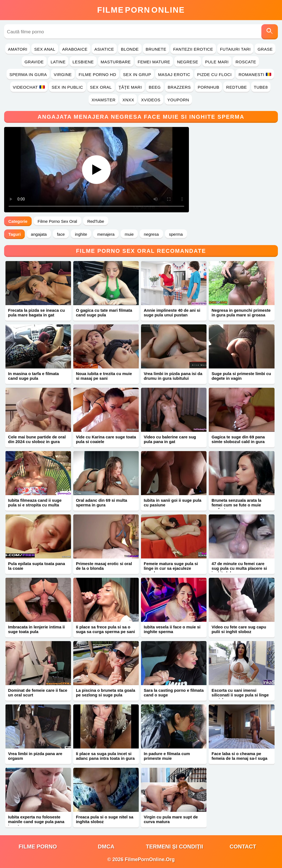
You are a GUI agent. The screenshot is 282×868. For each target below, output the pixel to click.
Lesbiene (83, 62)
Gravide (34, 62)
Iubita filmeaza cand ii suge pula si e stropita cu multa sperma (35, 505)
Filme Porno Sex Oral (57, 221)
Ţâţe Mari (130, 87)
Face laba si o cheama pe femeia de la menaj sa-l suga (239, 756)
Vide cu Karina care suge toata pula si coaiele (106, 439)
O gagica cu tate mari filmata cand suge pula (104, 313)
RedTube (236, 87)
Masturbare (116, 62)
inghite (81, 234)
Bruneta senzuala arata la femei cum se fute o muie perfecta (236, 505)
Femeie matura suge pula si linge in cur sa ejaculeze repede (171, 568)
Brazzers (179, 87)
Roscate (246, 62)
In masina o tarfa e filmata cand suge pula (33, 376)
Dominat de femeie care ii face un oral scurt (38, 693)
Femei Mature (154, 62)
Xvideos (151, 100)
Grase (265, 49)
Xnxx (128, 100)
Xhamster (103, 100)
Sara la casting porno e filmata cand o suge (174, 693)
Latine (58, 62)
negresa (151, 234)
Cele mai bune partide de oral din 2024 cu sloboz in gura (37, 439)
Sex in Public (67, 87)
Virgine (63, 74)
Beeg (155, 87)
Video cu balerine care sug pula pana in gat (170, 439)
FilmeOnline (141, 10)
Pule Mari (217, 62)
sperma (176, 234)
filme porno (38, 847)
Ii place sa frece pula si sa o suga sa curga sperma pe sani (105, 629)
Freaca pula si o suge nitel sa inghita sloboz (105, 819)
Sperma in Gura (28, 74)
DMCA (106, 847)
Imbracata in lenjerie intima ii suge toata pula (36, 629)
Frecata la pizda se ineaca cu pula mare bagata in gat (36, 313)
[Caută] (270, 32)
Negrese (188, 62)
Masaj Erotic (174, 74)
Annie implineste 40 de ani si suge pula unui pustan (172, 313)
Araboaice (75, 49)
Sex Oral (101, 87)
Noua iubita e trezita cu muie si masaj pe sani (104, 376)
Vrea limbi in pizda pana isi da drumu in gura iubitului (173, 376)
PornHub (209, 87)
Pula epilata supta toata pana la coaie (36, 566)
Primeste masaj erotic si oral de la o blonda (104, 566)
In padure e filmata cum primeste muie (167, 756)
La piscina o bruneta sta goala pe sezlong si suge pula (106, 693)
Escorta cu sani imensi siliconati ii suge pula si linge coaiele (240, 695)
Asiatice (104, 49)
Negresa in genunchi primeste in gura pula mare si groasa (241, 313)
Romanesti (255, 74)
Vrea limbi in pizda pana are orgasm (35, 756)
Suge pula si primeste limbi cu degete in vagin (241, 376)
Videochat (29, 87)
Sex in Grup (137, 74)
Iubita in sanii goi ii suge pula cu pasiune (173, 503)
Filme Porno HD (97, 74)
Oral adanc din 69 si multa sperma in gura (102, 503)
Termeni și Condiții (175, 847)
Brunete (156, 49)
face (61, 234)
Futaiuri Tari (235, 49)
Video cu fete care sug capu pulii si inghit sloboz (239, 629)
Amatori (18, 49)
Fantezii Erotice (193, 49)
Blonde (130, 49)
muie (129, 234)
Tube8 (261, 87)
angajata (39, 234)
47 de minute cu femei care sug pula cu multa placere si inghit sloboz (239, 568)
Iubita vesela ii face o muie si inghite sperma (172, 629)
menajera (106, 234)
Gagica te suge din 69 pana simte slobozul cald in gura (238, 439)
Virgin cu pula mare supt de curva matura (171, 819)
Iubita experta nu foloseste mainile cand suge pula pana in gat (36, 822)
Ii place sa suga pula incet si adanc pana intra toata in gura (105, 756)
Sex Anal (45, 49)
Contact (243, 847)
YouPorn (178, 100)
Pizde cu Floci (214, 74)
